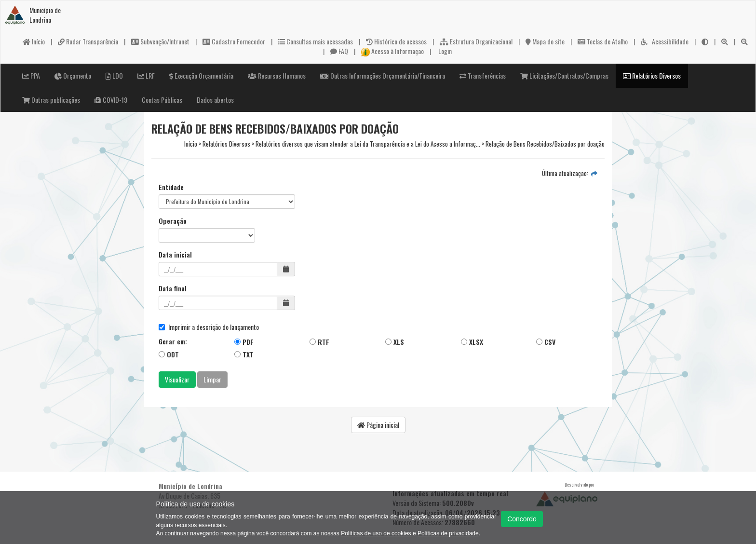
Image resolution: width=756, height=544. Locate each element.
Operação (173, 221)
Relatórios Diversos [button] (652, 75)
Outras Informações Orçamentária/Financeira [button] (383, 75)
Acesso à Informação (392, 51)
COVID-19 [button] (111, 100)
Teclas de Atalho (603, 41)
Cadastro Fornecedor (234, 41)
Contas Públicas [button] (162, 100)
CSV (546, 342)
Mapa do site (545, 41)
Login (444, 51)
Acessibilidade (665, 41)
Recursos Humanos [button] (277, 75)
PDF (244, 342)
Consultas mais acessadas (316, 41)
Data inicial (175, 255)
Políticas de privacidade (448, 533)
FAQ (339, 51)
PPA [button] (31, 75)
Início (34, 41)
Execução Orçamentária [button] (201, 75)
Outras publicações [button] (51, 100)
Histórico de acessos (396, 41)
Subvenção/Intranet (160, 41)
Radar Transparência (88, 41)
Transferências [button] (483, 75)
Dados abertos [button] (215, 100)
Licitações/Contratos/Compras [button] (564, 75)
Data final (173, 288)
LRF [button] (146, 75)
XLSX (472, 342)
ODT (169, 354)
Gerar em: (173, 341)
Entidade (171, 187)
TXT (244, 354)
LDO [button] (114, 75)
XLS (395, 342)
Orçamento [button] (73, 75)
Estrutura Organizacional (476, 41)
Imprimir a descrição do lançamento (209, 327)
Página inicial (378, 425)
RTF (319, 342)
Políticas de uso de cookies (376, 533)
